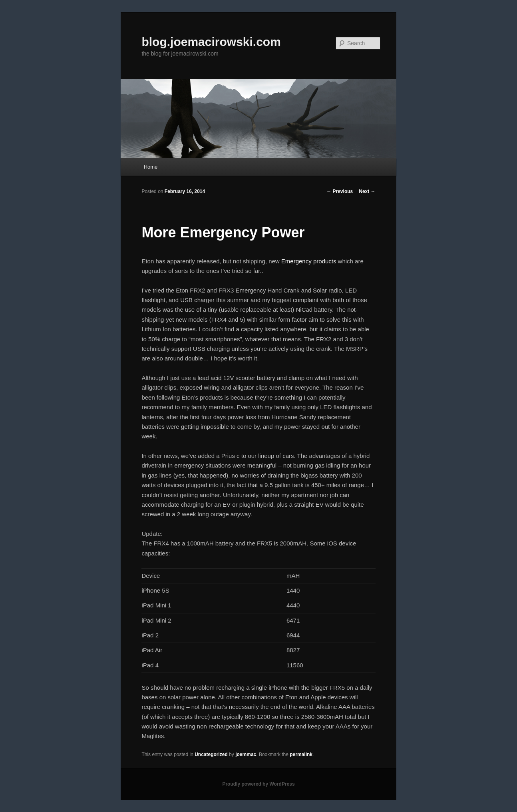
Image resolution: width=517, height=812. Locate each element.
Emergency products (309, 261)
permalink (301, 754)
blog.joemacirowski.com (211, 42)
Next (367, 191)
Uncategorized (211, 754)
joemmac (246, 754)
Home (151, 167)
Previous (340, 191)
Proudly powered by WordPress (258, 784)
